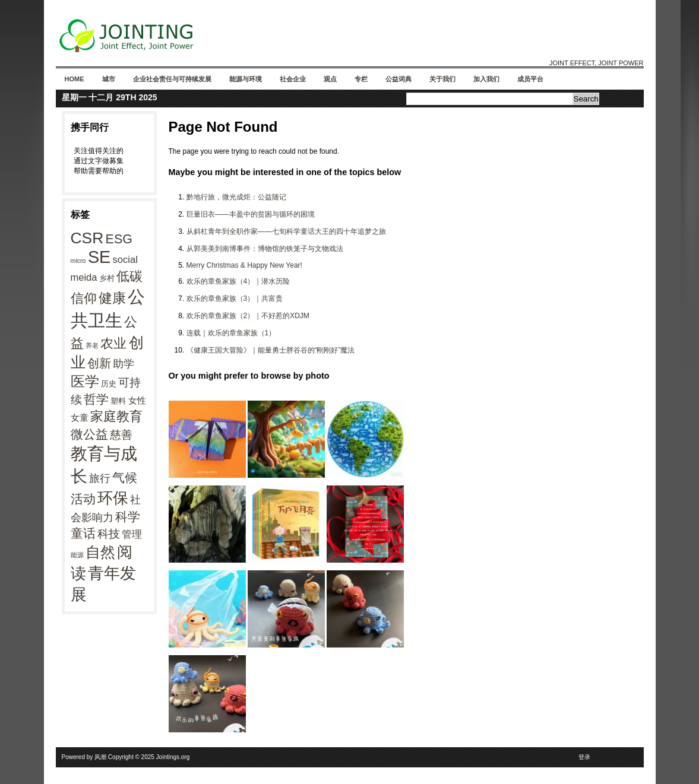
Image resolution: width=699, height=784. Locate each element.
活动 (83, 499)
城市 (109, 79)
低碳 (129, 276)
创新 (99, 363)
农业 (113, 343)
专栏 (361, 79)
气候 (125, 478)
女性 (137, 400)
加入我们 (486, 79)
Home (75, 79)
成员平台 (530, 79)
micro (78, 261)
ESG (119, 239)
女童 (80, 418)
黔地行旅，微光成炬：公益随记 (236, 197)
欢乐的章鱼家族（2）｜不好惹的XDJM (248, 316)
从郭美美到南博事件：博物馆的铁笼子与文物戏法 (265, 249)
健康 (112, 298)
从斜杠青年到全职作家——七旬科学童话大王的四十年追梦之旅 (286, 231)
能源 (77, 555)
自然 (100, 552)
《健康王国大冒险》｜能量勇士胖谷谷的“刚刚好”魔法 (271, 350)
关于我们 (442, 79)
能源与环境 (246, 79)
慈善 (121, 435)
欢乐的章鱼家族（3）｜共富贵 (235, 299)
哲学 (96, 399)
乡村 (107, 278)
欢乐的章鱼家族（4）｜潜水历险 (238, 281)
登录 (584, 757)
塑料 (118, 401)
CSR (87, 238)
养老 (92, 345)
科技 (109, 534)
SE (99, 257)
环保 (113, 498)
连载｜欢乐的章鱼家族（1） (231, 333)
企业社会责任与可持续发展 (172, 79)
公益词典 (398, 79)
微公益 (89, 434)
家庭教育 (116, 416)
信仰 (84, 298)
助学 (124, 364)
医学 (85, 381)
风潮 (100, 757)
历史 (109, 384)
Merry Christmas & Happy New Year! (244, 265)
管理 (132, 534)
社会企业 (293, 79)
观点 (330, 79)
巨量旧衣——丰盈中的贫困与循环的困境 (251, 214)
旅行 (100, 478)
